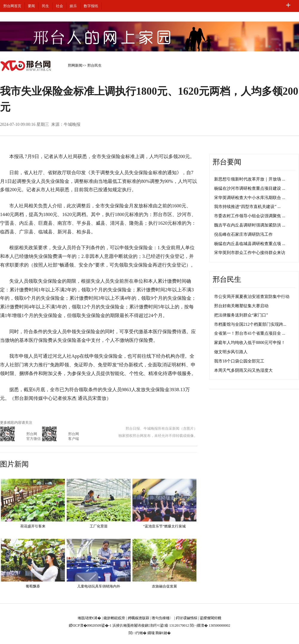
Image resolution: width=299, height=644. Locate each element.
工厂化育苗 (99, 526)
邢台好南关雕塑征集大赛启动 (241, 306)
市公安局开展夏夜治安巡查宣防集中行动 (252, 297)
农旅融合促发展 (164, 586)
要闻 (31, 6)
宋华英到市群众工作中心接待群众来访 (250, 253)
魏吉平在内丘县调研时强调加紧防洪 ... (250, 225)
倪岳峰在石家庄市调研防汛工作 (243, 234)
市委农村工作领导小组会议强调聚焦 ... (250, 216)
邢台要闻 (227, 162)
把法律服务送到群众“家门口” (241, 315)
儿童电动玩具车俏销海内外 (99, 586)
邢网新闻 (75, 65)
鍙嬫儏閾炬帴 (210, 618)
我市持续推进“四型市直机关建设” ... (247, 207)
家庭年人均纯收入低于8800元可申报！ (250, 343)
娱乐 (73, 6)
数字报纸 (91, 6)
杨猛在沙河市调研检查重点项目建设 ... (250, 188)
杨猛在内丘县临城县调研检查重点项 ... (250, 244)
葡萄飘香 (33, 586)
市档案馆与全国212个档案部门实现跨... (250, 324)
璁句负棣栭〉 (162, 618)
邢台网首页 (12, 6)
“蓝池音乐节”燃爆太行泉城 (165, 526)
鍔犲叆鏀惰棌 (187, 618)
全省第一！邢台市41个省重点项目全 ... (250, 333)
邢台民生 (94, 65)
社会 (60, 6)
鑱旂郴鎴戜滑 (114, 618)
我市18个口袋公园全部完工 (239, 361)
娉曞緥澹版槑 (138, 618)
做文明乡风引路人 (231, 352)
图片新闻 (14, 464)
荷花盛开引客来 (33, 526)
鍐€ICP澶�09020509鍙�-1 (90, 625)
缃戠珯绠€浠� (89, 618)
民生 (45, 6)
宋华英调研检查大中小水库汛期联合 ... (250, 198)
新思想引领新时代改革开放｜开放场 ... (250, 179)
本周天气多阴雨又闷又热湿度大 (243, 370)
